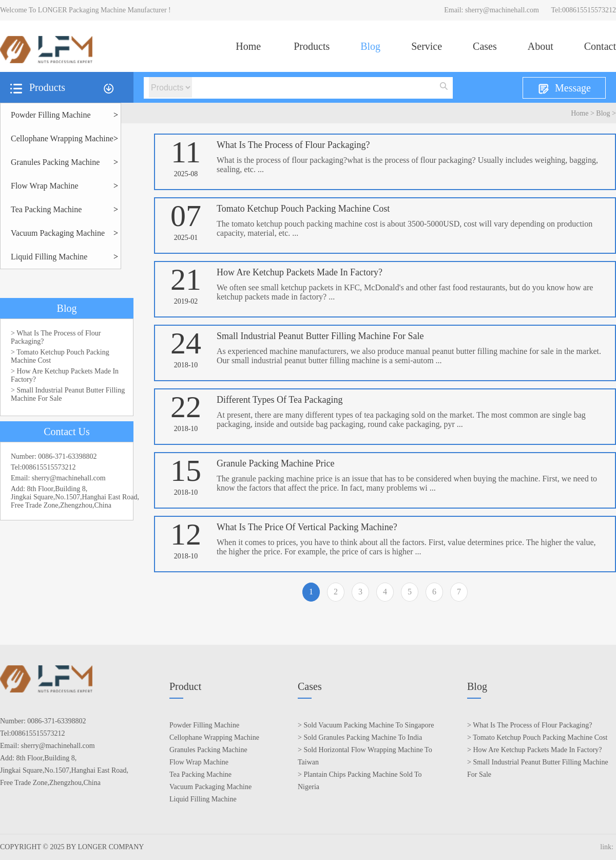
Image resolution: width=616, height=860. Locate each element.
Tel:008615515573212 (583, 10)
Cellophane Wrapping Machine (62, 138)
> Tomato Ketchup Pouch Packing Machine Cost (60, 356)
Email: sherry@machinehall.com (492, 10)
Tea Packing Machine (46, 209)
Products (312, 46)
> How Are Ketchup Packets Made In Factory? (65, 375)
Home (248, 46)
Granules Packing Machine (55, 162)
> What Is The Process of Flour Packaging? (56, 337)
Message (564, 89)
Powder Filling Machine (51, 115)
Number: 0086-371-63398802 (54, 456)
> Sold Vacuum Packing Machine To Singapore (366, 725)
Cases (485, 46)
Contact (600, 46)
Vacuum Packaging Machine (58, 233)
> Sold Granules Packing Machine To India (360, 737)
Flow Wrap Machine (44, 186)
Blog (370, 46)
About (541, 46)
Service (427, 46)
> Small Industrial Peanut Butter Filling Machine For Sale (68, 394)
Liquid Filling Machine (49, 257)
